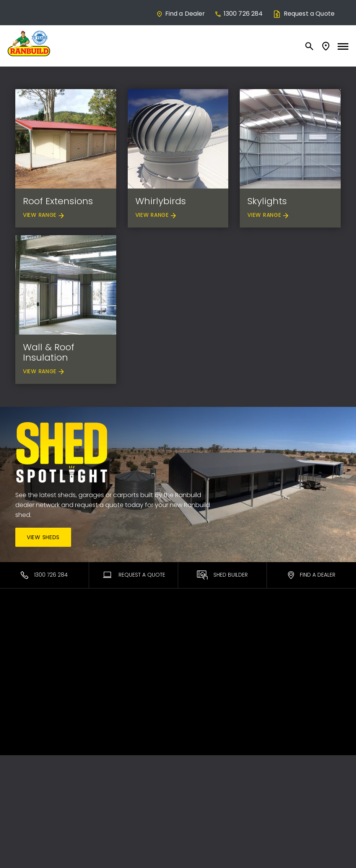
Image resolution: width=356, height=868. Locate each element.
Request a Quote (303, 14)
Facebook (282, 635)
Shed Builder (222, 575)
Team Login (284, 645)
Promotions (200, 655)
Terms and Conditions (298, 655)
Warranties (199, 625)
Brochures (198, 665)
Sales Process (118, 655)
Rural (22, 665)
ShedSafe (197, 635)
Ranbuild (111, 625)
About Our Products (126, 645)
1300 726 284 (239, 14)
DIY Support (199, 645)
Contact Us (283, 625)
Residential (30, 635)
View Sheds (43, 537)
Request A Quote (133, 575)
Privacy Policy (286, 665)
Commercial (33, 645)
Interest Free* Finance (129, 665)
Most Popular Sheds (42, 625)
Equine (24, 655)
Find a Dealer (181, 14)
